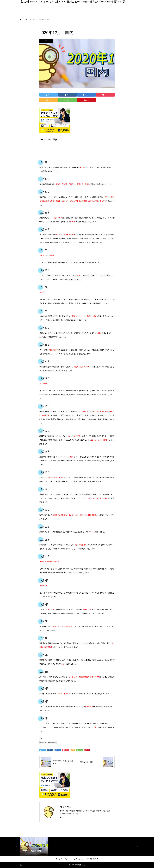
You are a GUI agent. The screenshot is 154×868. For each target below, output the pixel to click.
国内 (46, 41)
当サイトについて (92, 859)
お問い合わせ (78, 859)
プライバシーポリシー (63, 859)
